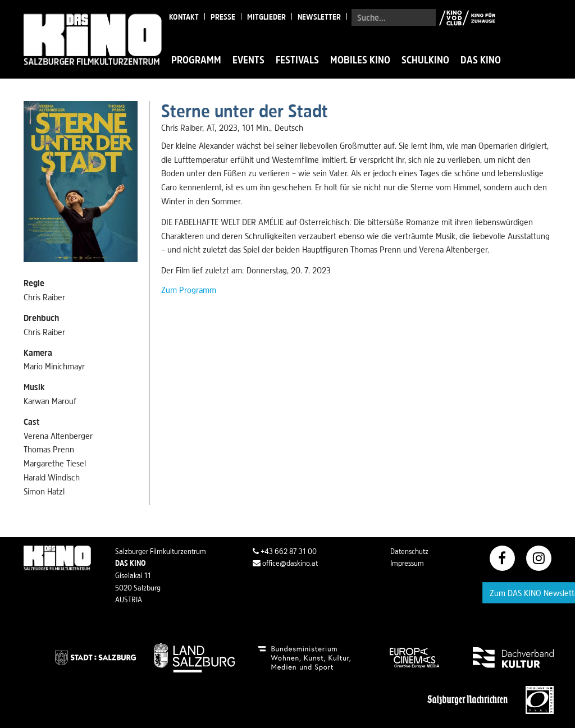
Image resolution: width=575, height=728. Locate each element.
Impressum (407, 563)
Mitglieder (266, 17)
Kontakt (184, 17)
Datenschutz (409, 551)
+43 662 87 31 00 (285, 551)
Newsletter (319, 17)
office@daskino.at (285, 563)
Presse (223, 17)
